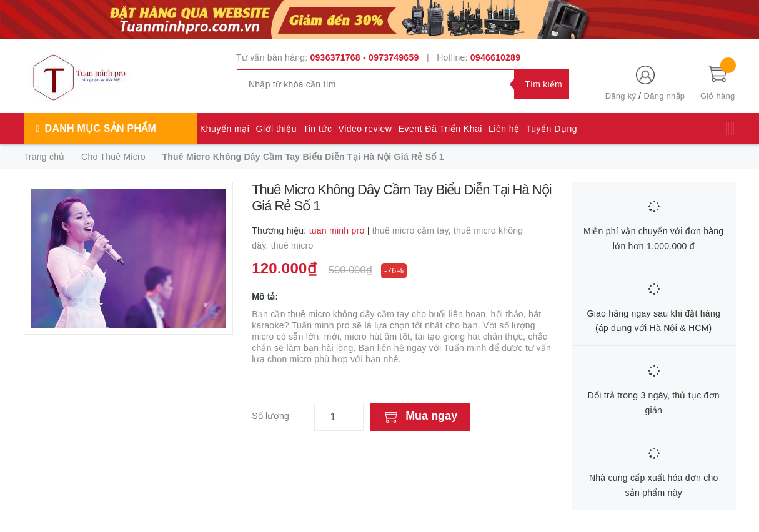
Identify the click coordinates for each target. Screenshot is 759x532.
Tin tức (317, 129)
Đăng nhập (665, 96)
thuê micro (292, 245)
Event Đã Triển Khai (440, 129)
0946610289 (495, 57)
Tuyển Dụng (552, 129)
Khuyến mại (225, 129)
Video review (365, 129)
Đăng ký (621, 96)
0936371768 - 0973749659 (365, 57)
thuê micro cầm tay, (413, 230)
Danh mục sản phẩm (101, 128)
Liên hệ (504, 129)
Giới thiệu (277, 129)
